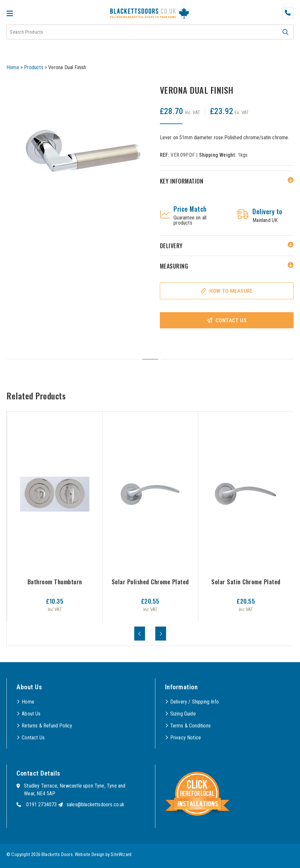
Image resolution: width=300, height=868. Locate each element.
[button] (285, 32)
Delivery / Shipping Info (194, 702)
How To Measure (231, 291)
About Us (31, 714)
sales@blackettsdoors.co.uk (96, 804)
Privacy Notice (186, 738)
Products (33, 67)
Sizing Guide (183, 714)
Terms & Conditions (190, 726)
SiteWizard (121, 854)
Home (13, 67)
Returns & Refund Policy (47, 726)
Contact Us (231, 320)
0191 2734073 (41, 804)
